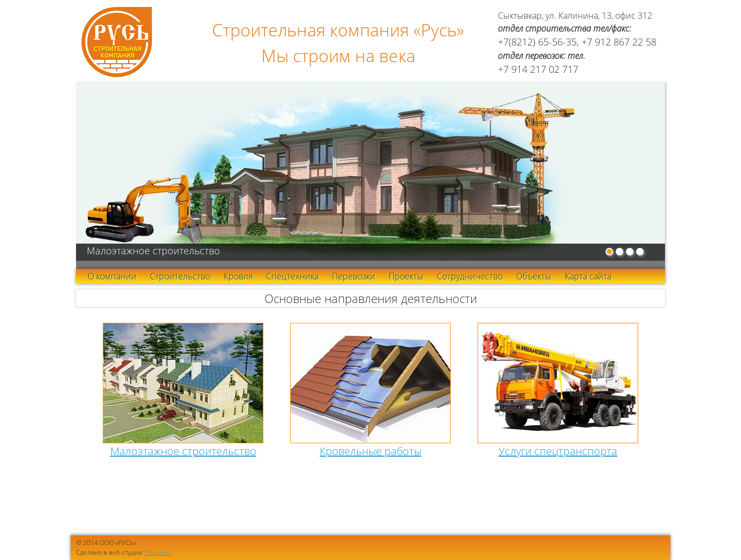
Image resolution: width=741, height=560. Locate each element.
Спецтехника (292, 276)
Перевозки (354, 276)
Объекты (534, 276)
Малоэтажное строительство (183, 451)
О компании (112, 276)
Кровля (238, 276)
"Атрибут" (158, 552)
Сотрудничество (470, 276)
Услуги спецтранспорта (558, 451)
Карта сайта (588, 276)
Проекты (406, 276)
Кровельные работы (370, 451)
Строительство (180, 276)
